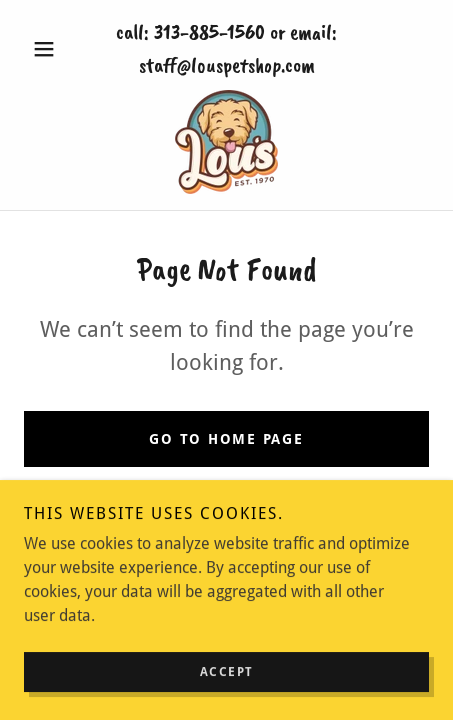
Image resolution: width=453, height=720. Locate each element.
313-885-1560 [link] (209, 32)
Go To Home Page (226, 439)
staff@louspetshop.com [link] (227, 65)
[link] (226, 142)
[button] (54, 49)
